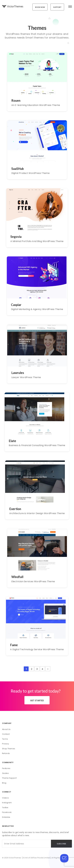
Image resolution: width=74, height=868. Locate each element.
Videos (5, 798)
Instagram (7, 803)
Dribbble (6, 817)
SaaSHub (18, 169)
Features (6, 768)
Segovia (16, 237)
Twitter (5, 807)
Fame (14, 645)
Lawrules (18, 373)
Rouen (16, 101)
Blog (4, 783)
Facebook (7, 812)
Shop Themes (9, 749)
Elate (12, 441)
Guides (5, 773)
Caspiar (16, 305)
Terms (5, 739)
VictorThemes (15, 858)
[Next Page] (48, 669)
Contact (6, 734)
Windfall (17, 577)
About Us (6, 729)
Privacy (5, 744)
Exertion (15, 509)
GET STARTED (37, 700)
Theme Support (9, 778)
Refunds (6, 753)
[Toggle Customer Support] (64, 858)
